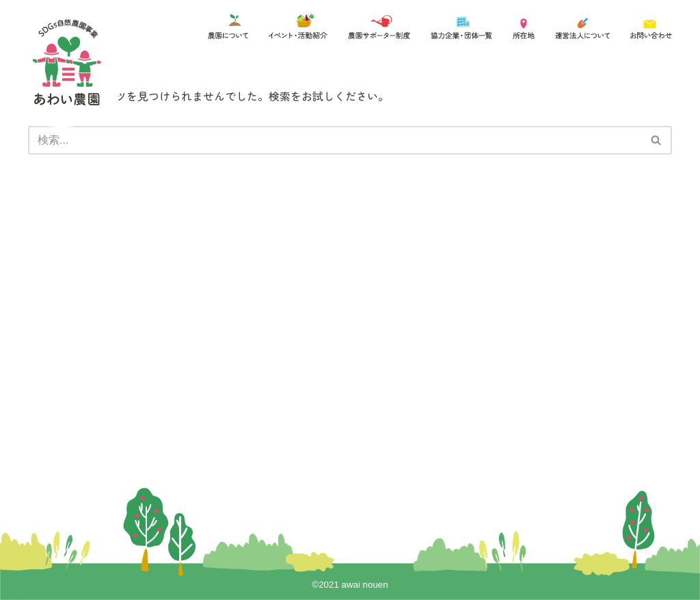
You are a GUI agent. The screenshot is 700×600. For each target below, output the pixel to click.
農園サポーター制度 (167, 359)
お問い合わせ (309, 359)
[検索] (335, 140)
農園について (153, 318)
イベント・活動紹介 (167, 339)
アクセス (299, 339)
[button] (656, 140)
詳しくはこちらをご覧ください (231, 458)
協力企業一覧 (309, 318)
